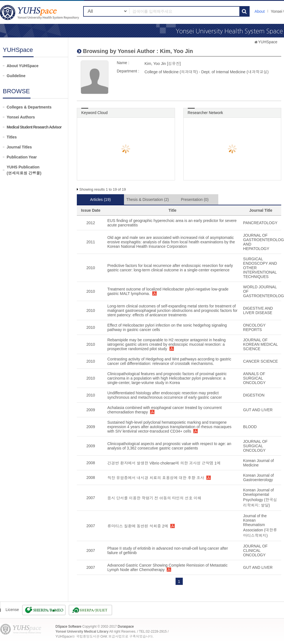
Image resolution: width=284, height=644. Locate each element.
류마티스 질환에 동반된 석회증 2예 (138, 526)
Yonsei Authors (21, 117)
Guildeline (16, 76)
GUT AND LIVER (258, 410)
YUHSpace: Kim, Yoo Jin (40, 12)
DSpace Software (68, 627)
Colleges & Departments (29, 107)
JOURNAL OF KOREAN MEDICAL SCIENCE (261, 344)
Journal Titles (19, 147)
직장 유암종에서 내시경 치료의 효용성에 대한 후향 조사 (156, 478)
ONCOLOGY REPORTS (254, 327)
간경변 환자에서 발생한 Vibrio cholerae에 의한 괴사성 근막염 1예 (164, 463)
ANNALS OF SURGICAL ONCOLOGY (254, 378)
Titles (12, 137)
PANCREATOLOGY (260, 223)
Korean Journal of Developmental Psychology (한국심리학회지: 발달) (260, 498)
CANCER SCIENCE (261, 361)
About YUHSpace (23, 66)
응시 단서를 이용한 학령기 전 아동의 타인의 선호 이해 (154, 498)
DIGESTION (254, 395)
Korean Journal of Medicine (259, 463)
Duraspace (126, 627)
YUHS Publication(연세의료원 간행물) (24, 170)
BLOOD (250, 427)
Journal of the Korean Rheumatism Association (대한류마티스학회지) (260, 526)
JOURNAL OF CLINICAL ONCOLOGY (255, 550)
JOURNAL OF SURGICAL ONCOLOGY (255, 446)
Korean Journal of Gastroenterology (259, 478)
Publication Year (22, 157)
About (260, 11)
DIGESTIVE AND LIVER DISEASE (258, 310)
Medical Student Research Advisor (34, 127)
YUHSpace (268, 42)
